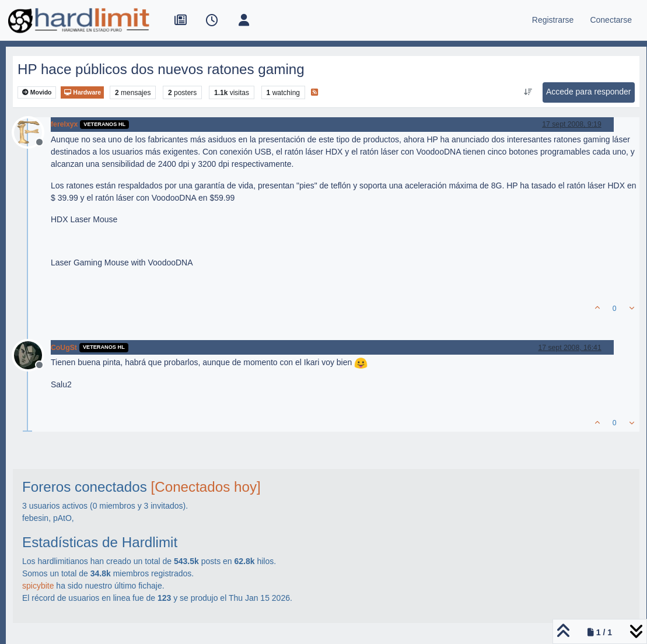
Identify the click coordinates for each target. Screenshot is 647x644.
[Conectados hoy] (206, 487)
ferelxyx (64, 124)
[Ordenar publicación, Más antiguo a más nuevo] (528, 92)
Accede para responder (589, 92)
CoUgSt (64, 348)
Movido (37, 92)
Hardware (82, 92)
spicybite (38, 586)
